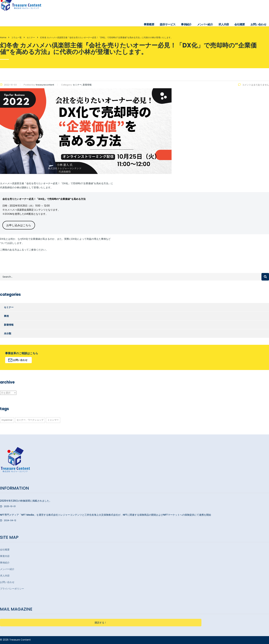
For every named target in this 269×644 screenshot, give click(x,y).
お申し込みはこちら (19, 225)
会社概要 (240, 24)
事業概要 (149, 24)
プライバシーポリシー (12, 589)
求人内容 (224, 24)
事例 (6, 316)
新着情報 (9, 325)
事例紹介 (186, 24)
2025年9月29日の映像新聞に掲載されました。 (26, 501)
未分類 (8, 333)
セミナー (9, 307)
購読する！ (101, 623)
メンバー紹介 (205, 24)
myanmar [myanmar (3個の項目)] (7, 420)
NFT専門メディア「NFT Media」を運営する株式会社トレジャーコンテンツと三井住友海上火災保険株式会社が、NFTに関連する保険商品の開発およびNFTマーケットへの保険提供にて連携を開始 (106, 515)
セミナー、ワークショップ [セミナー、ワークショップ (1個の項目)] (30, 420)
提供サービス (168, 24)
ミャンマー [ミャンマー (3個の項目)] (53, 420)
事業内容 (5, 556)
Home (3, 37)
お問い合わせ (258, 24)
